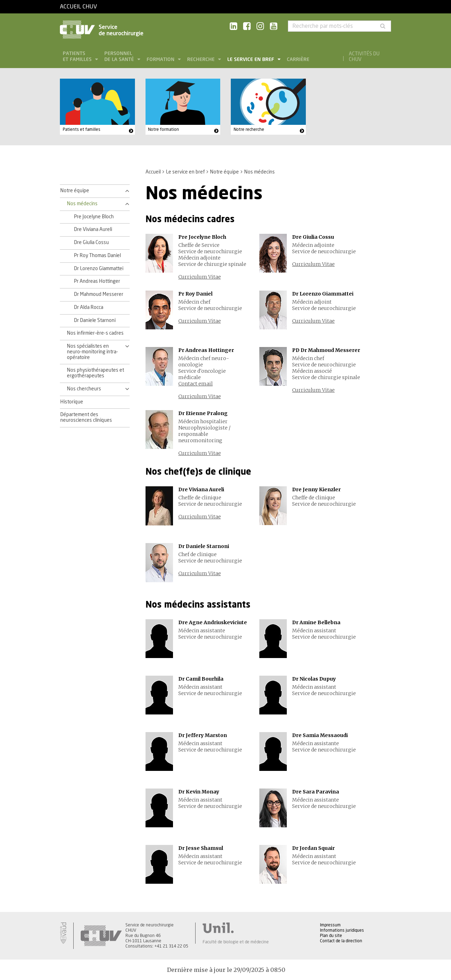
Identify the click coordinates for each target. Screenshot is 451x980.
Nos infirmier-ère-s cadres (95, 333)
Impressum (330, 925)
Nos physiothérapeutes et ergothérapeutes (95, 373)
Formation (161, 60)
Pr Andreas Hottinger (97, 281)
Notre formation (163, 129)
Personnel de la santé (120, 57)
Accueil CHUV (78, 7)
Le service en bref (251, 60)
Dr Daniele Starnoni (95, 321)
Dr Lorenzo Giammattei (99, 269)
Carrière (298, 60)
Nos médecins (82, 204)
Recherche (202, 60)
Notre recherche (249, 129)
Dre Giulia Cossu (91, 243)
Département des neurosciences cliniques (86, 418)
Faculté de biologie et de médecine (236, 942)
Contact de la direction (341, 941)
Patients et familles (78, 57)
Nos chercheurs (84, 389)
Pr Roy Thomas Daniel (97, 256)
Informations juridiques (342, 930)
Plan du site (331, 936)
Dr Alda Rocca (89, 308)
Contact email (196, 384)
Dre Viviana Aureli (93, 230)
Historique (72, 402)
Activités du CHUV (364, 57)
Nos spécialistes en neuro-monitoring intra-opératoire (92, 352)
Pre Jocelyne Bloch (94, 217)
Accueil (153, 172)
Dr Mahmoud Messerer (99, 294)
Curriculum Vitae (200, 277)
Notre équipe (224, 172)
